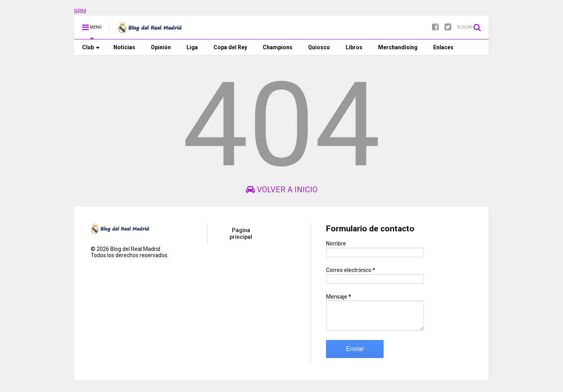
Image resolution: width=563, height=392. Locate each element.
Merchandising (398, 47)
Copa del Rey (230, 47)
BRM (80, 11)
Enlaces (443, 47)
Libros (354, 47)
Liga (192, 47)
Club (91, 47)
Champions (278, 47)
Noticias (124, 47)
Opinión (161, 47)
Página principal (241, 234)
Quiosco (319, 47)
